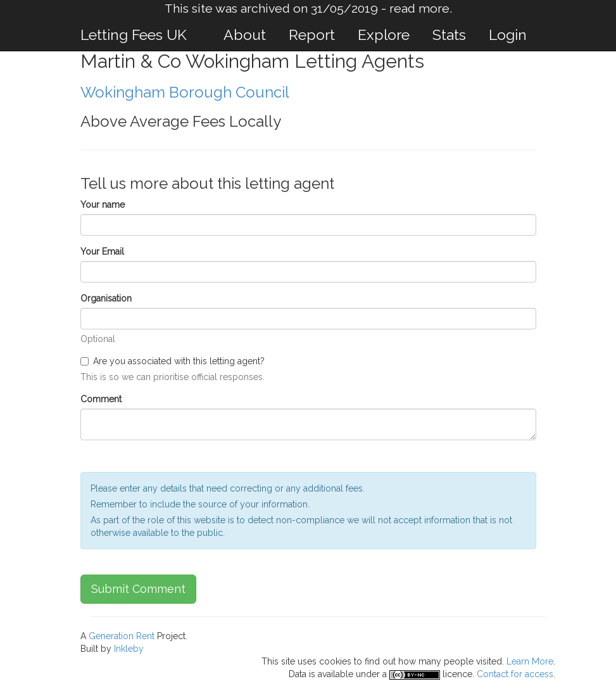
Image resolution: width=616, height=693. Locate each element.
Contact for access (515, 674)
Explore (384, 35)
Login (508, 35)
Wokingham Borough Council (185, 92)
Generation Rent (122, 636)
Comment (101, 399)
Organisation (106, 298)
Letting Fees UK (134, 35)
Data (298, 674)
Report (312, 35)
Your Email (102, 251)
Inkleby (129, 649)
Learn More (530, 661)
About (245, 35)
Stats (449, 35)
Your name (103, 205)
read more (419, 9)
